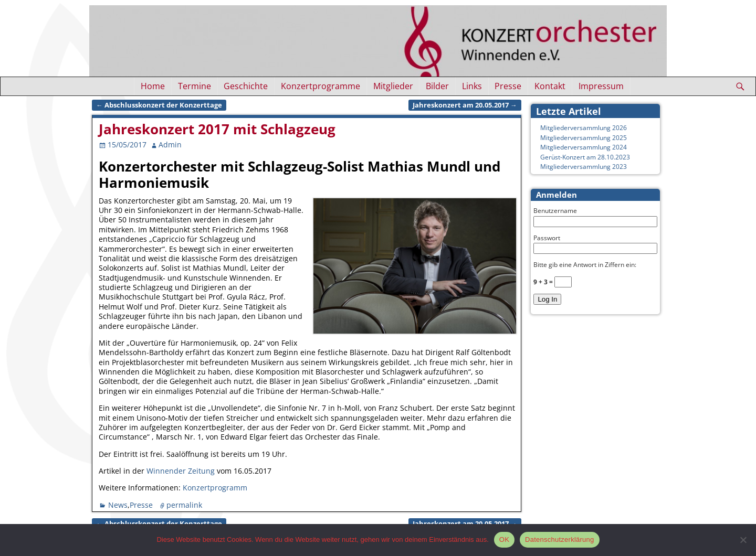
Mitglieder (393, 86)
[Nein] (743, 540)
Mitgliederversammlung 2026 (584, 128)
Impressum (601, 86)
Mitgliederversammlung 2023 (584, 167)
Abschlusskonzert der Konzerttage (159, 105)
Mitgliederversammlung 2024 (584, 147)
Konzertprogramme (321, 86)
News (118, 505)
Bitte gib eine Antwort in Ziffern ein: (585, 265)
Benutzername (555, 211)
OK (504, 539)
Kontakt (550, 86)
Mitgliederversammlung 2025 (584, 138)
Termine (195, 86)
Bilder (437, 86)
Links (472, 86)
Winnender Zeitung (181, 471)
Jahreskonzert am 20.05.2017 (465, 105)
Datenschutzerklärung (559, 539)
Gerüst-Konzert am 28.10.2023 (585, 157)
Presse (508, 86)
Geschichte (246, 86)
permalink (184, 505)
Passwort (547, 238)
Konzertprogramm (215, 488)
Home (153, 86)
